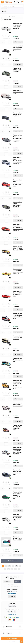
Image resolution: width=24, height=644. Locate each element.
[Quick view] (3, 36)
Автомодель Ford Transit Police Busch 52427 (18, 360)
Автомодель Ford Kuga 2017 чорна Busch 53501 (17, 114)
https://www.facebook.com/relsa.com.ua (9, 612)
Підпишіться (18, 582)
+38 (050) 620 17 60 (13, 591)
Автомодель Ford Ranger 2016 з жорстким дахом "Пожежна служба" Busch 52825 (18, 227)
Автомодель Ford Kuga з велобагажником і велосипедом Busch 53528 (18, 138)
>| (19, 569)
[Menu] (2, 2)
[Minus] (2, 42)
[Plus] (10, 42)
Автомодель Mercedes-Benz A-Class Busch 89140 (18, 538)
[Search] (2, 6)
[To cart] (18, 42)
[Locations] (15, 2)
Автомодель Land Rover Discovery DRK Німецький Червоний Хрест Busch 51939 (17, 451)
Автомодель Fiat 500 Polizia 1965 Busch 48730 (17, 70)
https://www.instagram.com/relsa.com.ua (15, 612)
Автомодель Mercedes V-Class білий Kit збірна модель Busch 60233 (17, 518)
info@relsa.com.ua (12, 615)
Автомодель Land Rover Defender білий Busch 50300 (18, 404)
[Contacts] (18, 2)
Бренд (4, 9)
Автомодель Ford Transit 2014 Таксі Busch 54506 (17, 338)
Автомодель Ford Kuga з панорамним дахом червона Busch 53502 (18, 183)
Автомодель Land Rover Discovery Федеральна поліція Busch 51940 (17, 495)
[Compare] (9, 36)
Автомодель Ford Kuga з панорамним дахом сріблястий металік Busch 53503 (18, 161)
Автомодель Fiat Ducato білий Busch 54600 (18, 92)
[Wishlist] (6, 36)
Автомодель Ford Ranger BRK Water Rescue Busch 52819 (18, 248)
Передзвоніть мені (12, 593)
